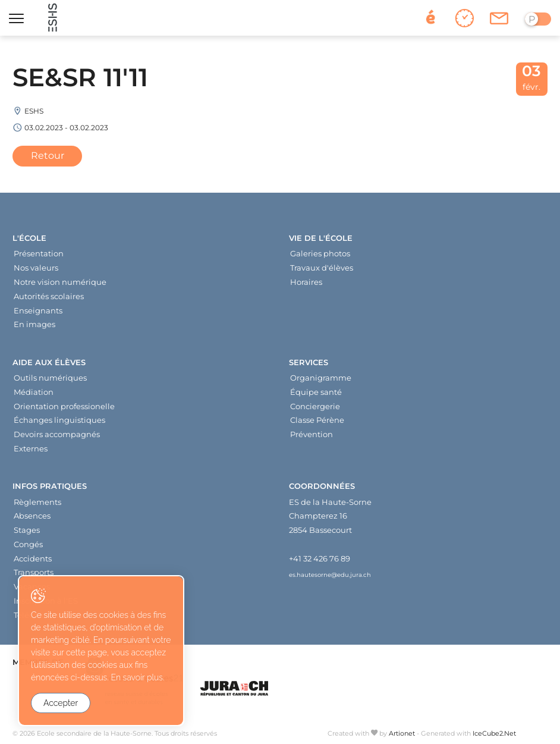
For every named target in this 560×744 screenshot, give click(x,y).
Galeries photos (320, 253)
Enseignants (38, 310)
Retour (48, 156)
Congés (28, 544)
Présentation (39, 253)
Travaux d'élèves (322, 268)
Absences (32, 516)
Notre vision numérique (60, 282)
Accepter (61, 703)
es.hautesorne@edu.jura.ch (330, 575)
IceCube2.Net (494, 733)
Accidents (33, 558)
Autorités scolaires (49, 296)
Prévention (312, 434)
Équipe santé (316, 392)
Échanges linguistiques (59, 420)
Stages (27, 530)
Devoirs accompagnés (57, 434)
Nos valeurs (36, 268)
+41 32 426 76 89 (320, 558)
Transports (34, 572)
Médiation (34, 392)
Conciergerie (315, 406)
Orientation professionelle (64, 406)
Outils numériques (50, 378)
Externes (31, 448)
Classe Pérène (317, 420)
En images (34, 324)
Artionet (402, 733)
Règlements (37, 502)
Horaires (306, 282)
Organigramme (321, 378)
